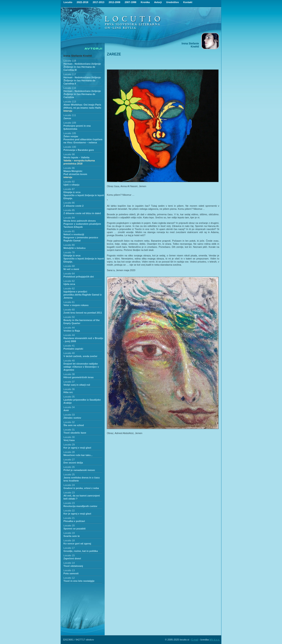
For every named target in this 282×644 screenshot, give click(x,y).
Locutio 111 (70, 115)
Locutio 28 (69, 452)
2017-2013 (99, 2)
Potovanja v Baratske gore (79, 150)
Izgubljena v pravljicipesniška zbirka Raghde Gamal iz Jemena (83, 295)
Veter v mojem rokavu (76, 305)
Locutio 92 (69, 182)
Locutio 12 (69, 578)
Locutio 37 (69, 382)
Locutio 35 (69, 397)
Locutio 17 (69, 548)
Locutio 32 (69, 422)
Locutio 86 (69, 203)
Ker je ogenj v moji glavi (77, 448)
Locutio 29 (69, 445)
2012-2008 (114, 2)
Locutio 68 (69, 266)
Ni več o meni (71, 269)
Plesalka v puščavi (74, 521)
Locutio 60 (69, 310)
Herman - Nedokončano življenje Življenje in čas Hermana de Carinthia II (82, 80)
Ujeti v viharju (71, 185)
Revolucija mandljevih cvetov (80, 506)
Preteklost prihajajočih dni (79, 277)
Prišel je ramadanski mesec (79, 470)
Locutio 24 (69, 485)
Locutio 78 (69, 252)
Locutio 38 (69, 374)
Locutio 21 (69, 518)
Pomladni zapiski (73, 349)
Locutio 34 (69, 407)
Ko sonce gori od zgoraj (77, 544)
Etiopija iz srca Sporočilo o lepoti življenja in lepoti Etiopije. (84, 195)
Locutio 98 (69, 154)
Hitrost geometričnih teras (79, 377)
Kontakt (188, 2)
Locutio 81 (69, 231)
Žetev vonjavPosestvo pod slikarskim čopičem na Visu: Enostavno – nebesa (83, 139)
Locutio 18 (69, 540)
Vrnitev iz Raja (72, 331)
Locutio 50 (69, 317)
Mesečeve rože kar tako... (78, 455)
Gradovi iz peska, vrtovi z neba (81, 488)
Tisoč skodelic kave (75, 433)
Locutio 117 (70, 74)
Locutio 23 (69, 493)
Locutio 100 (70, 147)
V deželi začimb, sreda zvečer (80, 356)
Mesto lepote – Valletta (79, 161)
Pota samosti (71, 573)
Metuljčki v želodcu (74, 248)
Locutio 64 (69, 274)
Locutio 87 (69, 189)
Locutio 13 (69, 570)
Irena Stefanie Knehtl (78, 56)
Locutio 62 (69, 281)
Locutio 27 (69, 460)
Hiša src (68, 392)
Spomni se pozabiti (74, 529)
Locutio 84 (69, 218)
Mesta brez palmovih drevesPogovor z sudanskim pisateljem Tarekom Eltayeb (82, 224)
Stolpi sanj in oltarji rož (77, 385)
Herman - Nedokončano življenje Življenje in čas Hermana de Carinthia (82, 94)
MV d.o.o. (215, 640)
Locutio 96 (69, 168)
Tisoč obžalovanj (73, 566)
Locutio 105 (70, 133)
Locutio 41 (69, 346)
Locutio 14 (69, 563)
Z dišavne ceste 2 (73, 206)
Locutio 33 (69, 415)
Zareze (67, 118)
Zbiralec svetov (72, 418)
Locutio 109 (70, 123)
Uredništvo (172, 2)
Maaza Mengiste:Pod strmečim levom (75, 174)
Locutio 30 (69, 437)
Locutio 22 (69, 511)
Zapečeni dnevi (72, 558)
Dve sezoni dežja (73, 463)
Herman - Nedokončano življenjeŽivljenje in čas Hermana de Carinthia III (82, 67)
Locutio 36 (69, 389)
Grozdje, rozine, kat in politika (81, 551)
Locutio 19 (69, 533)
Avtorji (158, 2)
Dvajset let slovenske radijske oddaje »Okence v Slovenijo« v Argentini (81, 367)
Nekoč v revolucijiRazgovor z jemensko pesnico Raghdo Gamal (81, 237)
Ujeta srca (69, 284)
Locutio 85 (69, 210)
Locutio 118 (70, 61)
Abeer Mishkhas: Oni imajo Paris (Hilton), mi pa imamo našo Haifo (82, 108)
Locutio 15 (69, 555)
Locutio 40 (69, 353)
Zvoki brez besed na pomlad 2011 (83, 313)
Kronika (145, 2)
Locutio (68, 2)
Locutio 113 (70, 102)
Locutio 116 (70, 88)
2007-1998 (131, 2)
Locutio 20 (69, 525)
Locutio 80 (69, 245)
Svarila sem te (72, 536)
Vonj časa (69, 440)
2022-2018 (83, 2)
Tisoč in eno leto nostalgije (79, 581)
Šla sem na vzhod (74, 425)
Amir (66, 410)
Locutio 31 (69, 430)
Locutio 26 (69, 467)
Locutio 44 (69, 328)
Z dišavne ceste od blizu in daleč (82, 213)
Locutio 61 (69, 302)
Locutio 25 (69, 474)
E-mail (195, 640)
